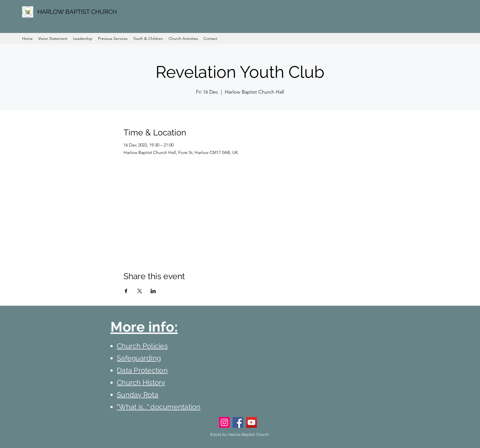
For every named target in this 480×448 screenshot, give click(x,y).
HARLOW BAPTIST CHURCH (77, 12)
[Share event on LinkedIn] (153, 291)
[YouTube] (251, 422)
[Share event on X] (140, 291)
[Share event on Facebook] (126, 291)
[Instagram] (224, 422)
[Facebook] (238, 422)
